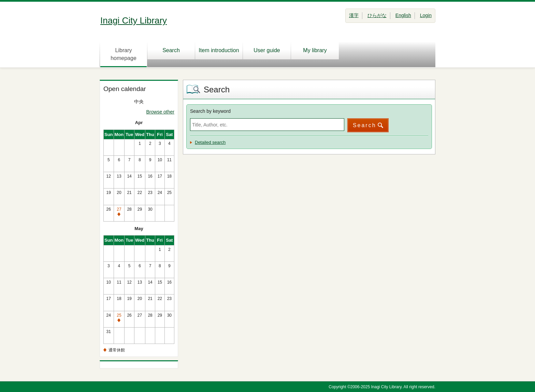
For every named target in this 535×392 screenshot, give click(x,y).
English (403, 15)
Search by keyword (210, 111)
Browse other (160, 112)
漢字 (354, 15)
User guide (267, 50)
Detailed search (210, 142)
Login (426, 15)
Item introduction (219, 50)
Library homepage (124, 54)
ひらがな (377, 15)
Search (171, 50)
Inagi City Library (134, 20)
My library (315, 50)
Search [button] (365, 125)
